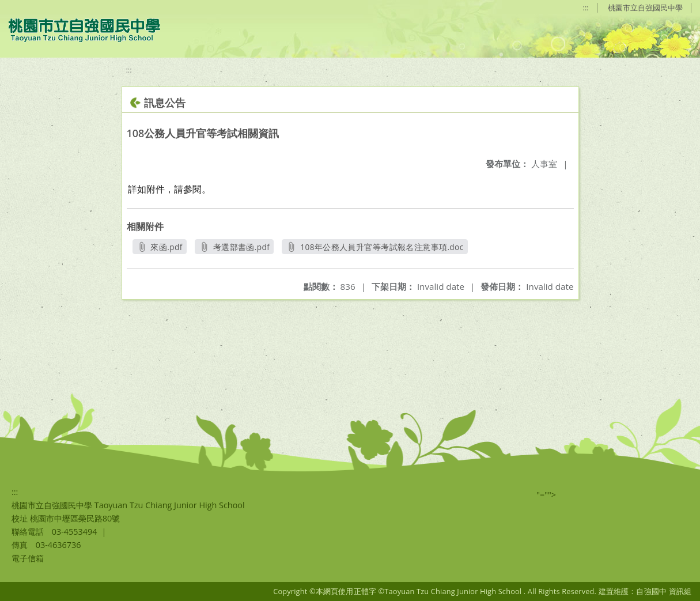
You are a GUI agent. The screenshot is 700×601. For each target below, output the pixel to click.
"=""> (546, 495)
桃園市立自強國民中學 (645, 7)
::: (586, 7)
